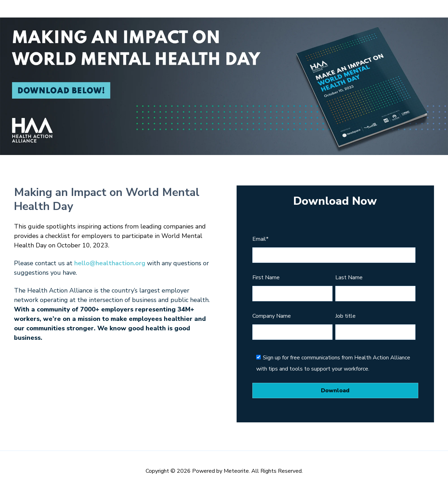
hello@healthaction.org (110, 263)
